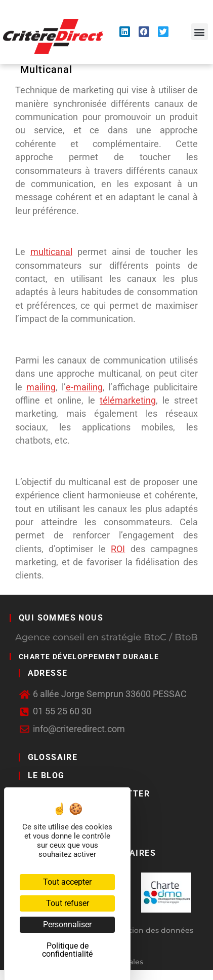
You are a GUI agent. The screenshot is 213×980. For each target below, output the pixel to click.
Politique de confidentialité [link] (67, 950)
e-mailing (84, 387)
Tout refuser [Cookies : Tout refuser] (68, 903)
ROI (118, 549)
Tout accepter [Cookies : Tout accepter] (67, 882)
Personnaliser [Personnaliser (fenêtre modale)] (67, 924)
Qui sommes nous (61, 618)
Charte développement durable (89, 657)
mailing (41, 387)
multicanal (51, 252)
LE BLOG (46, 775)
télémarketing (128, 401)
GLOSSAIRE (53, 757)
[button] (200, 32)
